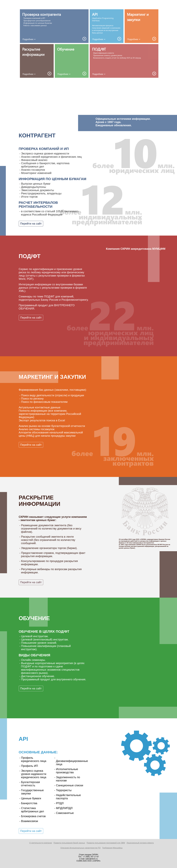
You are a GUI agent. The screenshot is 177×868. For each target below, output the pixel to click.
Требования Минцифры (112, 848)
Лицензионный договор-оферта (140, 843)
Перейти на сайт (31, 224)
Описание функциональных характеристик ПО (80, 848)
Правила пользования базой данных (69, 843)
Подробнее (29, 39)
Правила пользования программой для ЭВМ (106, 843)
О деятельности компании (41, 843)
